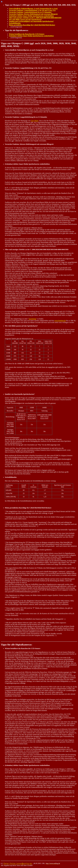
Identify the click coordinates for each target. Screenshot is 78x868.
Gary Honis (35, 121)
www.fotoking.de (60, 321)
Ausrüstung (32, 319)
